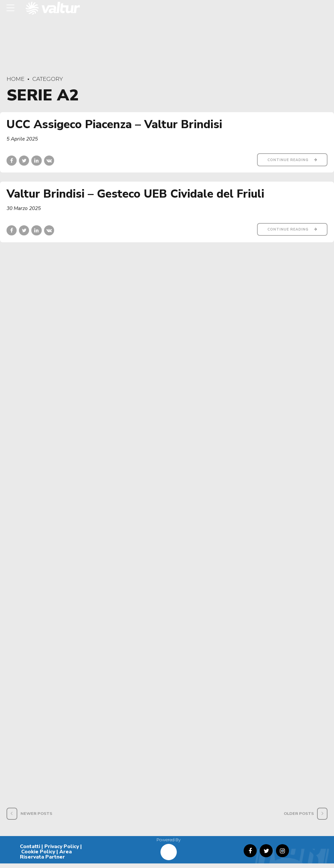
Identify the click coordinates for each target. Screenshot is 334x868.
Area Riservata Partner (46, 859)
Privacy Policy (62, 851)
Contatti (30, 851)
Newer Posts (36, 818)
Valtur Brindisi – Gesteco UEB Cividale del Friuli (135, 195)
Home (15, 79)
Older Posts (299, 818)
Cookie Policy (38, 856)
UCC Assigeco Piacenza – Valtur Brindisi (114, 124)
